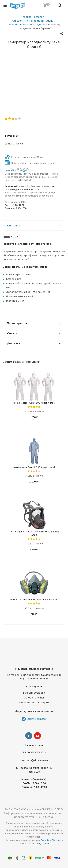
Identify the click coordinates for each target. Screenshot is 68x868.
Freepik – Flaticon (51, 840)
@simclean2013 (37, 719)
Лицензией (43, 844)
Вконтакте (29, 736)
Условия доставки (34, 693)
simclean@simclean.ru (34, 760)
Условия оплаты (34, 698)
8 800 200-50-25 (33, 752)
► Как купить (34, 686)
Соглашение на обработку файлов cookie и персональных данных (34, 677)
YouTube (37, 736)
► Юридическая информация (34, 669)
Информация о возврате (34, 702)
